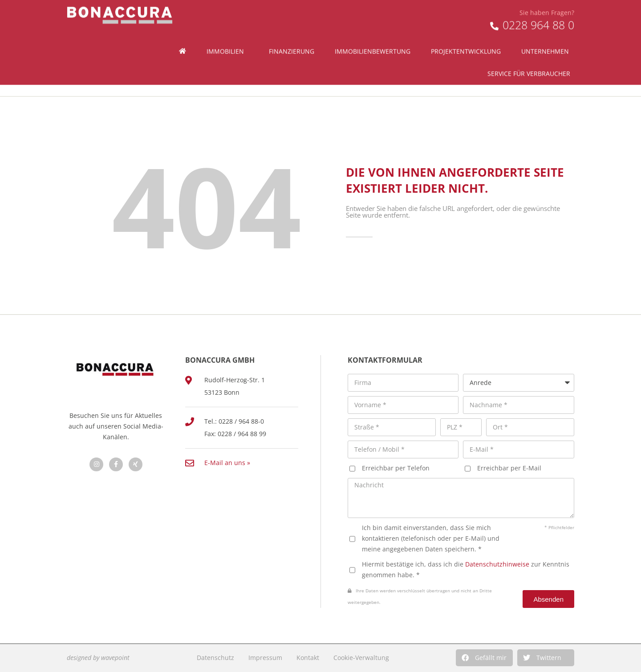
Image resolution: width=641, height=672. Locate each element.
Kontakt (308, 658)
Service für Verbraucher (531, 58)
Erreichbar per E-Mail (509, 468)
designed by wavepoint (98, 658)
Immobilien (227, 36)
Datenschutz (215, 658)
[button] (484, 658)
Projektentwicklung (466, 36)
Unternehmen (547, 36)
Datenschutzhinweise (497, 564)
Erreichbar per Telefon (396, 468)
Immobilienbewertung (373, 36)
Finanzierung (292, 36)
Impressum (265, 658)
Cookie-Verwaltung (361, 658)
